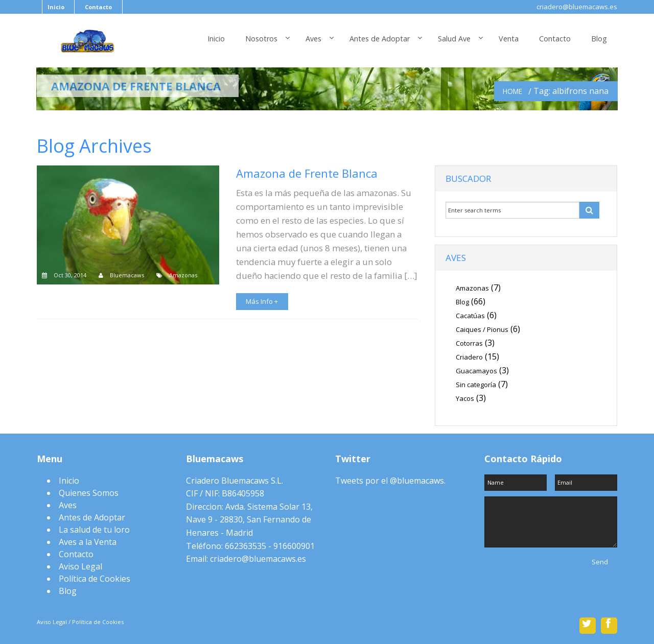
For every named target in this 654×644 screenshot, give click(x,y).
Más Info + (262, 301)
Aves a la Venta (88, 542)
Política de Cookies (95, 579)
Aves (313, 39)
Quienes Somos (89, 493)
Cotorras (469, 343)
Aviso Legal (80, 566)
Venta (509, 39)
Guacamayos (476, 371)
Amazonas (183, 275)
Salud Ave (454, 39)
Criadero (469, 357)
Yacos (465, 398)
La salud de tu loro (94, 530)
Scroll (327, 609)
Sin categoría (476, 385)
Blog (599, 39)
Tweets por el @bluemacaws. (390, 481)
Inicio (56, 7)
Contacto (98, 7)
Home (512, 91)
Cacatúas (470, 316)
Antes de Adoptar (380, 39)
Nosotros (261, 39)
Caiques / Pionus (482, 329)
